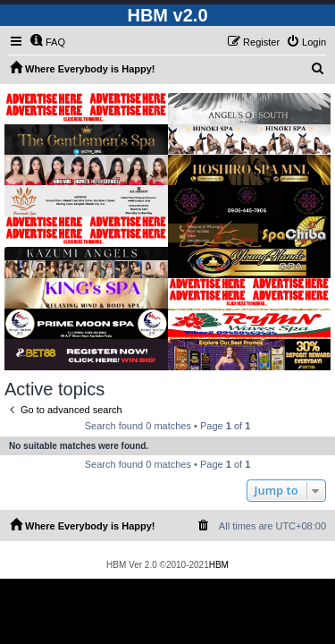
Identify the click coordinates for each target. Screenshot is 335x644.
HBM (219, 565)
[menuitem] (47, 42)
